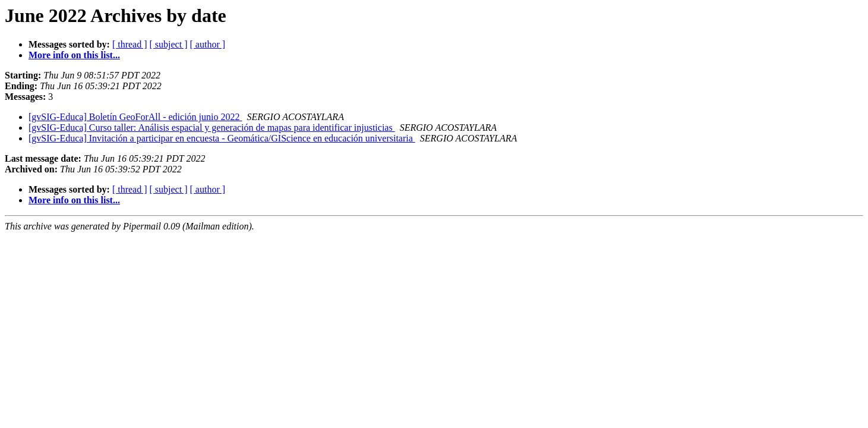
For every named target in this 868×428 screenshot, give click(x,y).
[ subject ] (169, 44)
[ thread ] (130, 44)
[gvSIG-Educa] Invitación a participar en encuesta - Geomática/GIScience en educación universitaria (222, 138)
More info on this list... (74, 55)
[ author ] (208, 44)
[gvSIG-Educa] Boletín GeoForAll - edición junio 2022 (135, 117)
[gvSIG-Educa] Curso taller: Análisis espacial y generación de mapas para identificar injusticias (212, 128)
